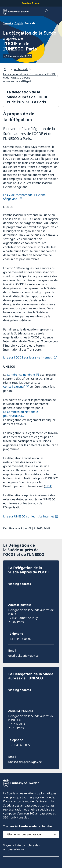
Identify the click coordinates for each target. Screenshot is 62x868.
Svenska (8, 23)
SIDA (48, 486)
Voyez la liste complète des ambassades (22, 847)
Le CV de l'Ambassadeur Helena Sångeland (24, 197)
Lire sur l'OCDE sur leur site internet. (28, 357)
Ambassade (21, 69)
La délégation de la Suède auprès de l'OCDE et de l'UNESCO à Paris (29, 76)
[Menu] (55, 11)
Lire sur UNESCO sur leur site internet (29, 516)
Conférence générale (21, 375)
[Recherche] (47, 11)
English (19, 23)
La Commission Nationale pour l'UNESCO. (21, 414)
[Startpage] (6, 69)
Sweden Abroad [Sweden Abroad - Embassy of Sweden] (31, 3)
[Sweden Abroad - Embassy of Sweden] (19, 11)
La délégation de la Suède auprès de (31, 41)
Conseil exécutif (14, 387)
